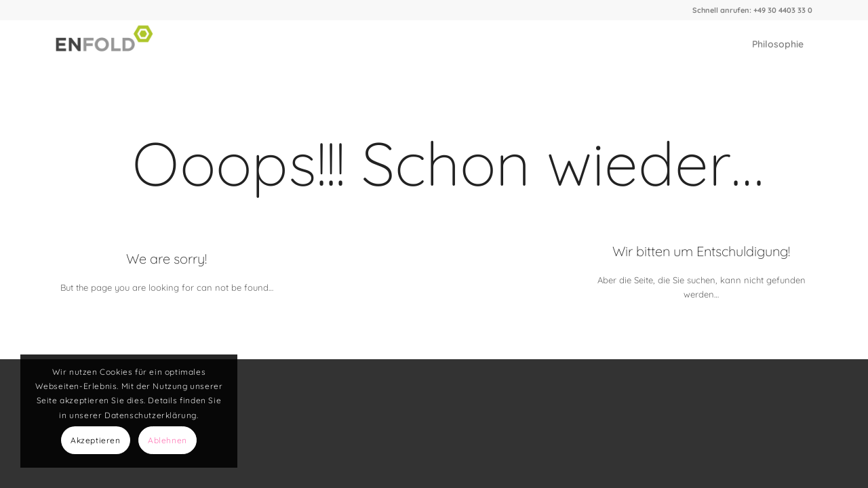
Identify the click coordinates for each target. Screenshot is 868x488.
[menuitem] (778, 44)
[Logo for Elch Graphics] (107, 44)
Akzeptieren (96, 440)
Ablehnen (167, 440)
